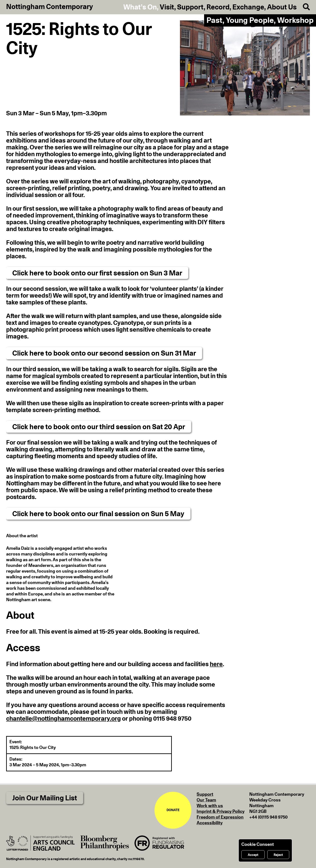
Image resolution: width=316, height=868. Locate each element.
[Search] (303, 7)
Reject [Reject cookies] (278, 855)
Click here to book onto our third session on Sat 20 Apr (99, 427)
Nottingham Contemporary (50, 7)
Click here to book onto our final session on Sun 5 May (98, 514)
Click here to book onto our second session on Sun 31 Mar (104, 353)
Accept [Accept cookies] (253, 855)
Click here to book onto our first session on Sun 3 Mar (97, 273)
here (216, 664)
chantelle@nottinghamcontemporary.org (64, 719)
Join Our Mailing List (45, 798)
